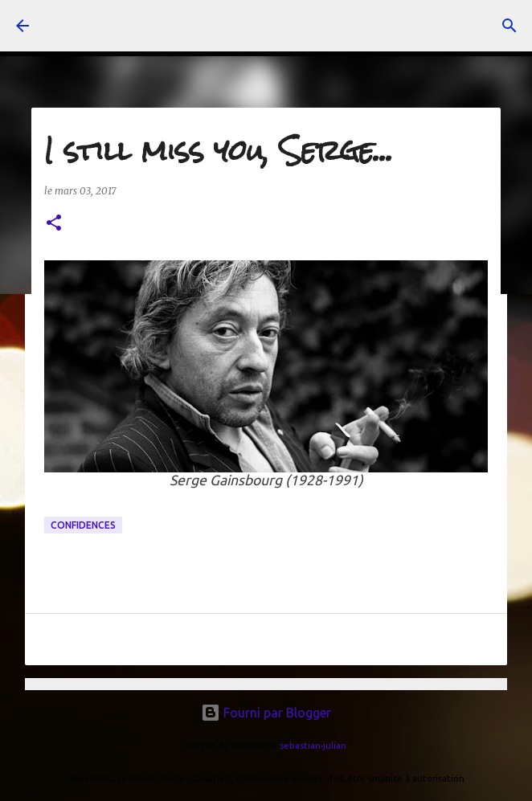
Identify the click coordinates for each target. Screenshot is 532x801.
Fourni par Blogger (266, 713)
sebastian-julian (313, 746)
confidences (83, 525)
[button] (54, 224)
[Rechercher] (509, 26)
